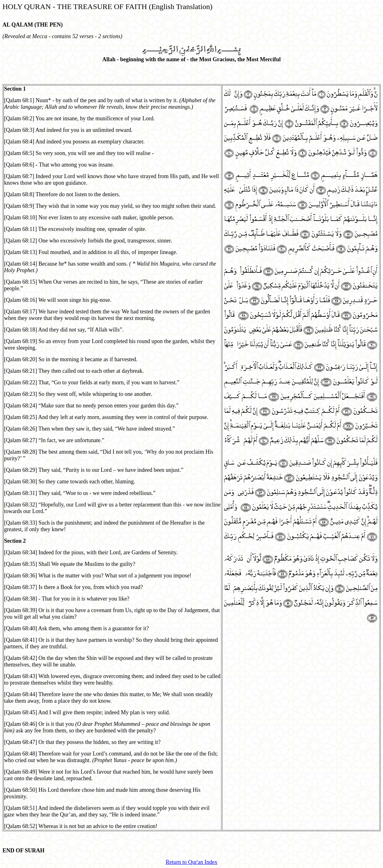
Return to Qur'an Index (192, 862)
